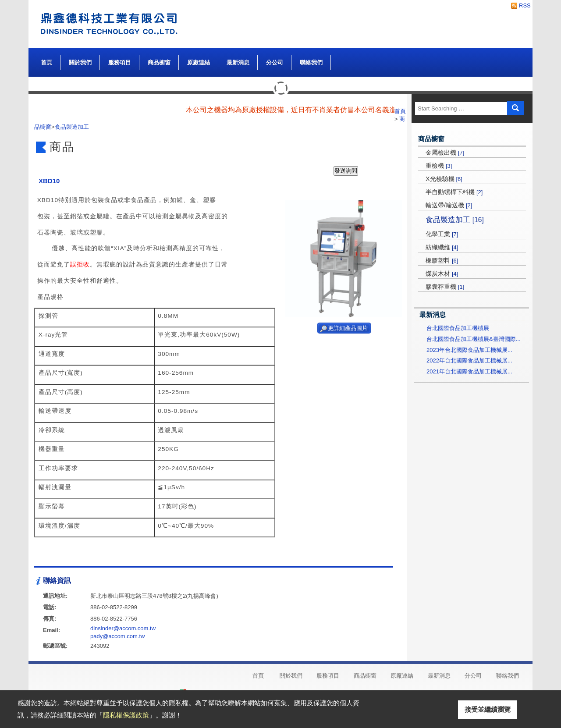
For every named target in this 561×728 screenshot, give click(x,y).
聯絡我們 (311, 62)
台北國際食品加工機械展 (458, 328)
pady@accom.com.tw (117, 636)
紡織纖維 (442, 247)
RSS (522, 5)
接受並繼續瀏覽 (488, 709)
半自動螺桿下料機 (454, 192)
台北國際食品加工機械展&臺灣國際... (474, 339)
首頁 (46, 62)
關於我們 (80, 60)
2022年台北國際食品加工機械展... (469, 360)
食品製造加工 (455, 220)
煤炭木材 (442, 273)
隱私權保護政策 (126, 715)
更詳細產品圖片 (348, 328)
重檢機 (439, 166)
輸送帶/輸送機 (449, 205)
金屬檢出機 (445, 153)
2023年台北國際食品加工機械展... (469, 350)
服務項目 (120, 62)
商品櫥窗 (159, 60)
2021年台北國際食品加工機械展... (469, 371)
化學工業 (442, 234)
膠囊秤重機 (445, 287)
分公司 (275, 62)
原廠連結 (199, 62)
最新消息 (238, 62)
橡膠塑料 (442, 260)
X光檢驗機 (444, 179)
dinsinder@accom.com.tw (123, 628)
